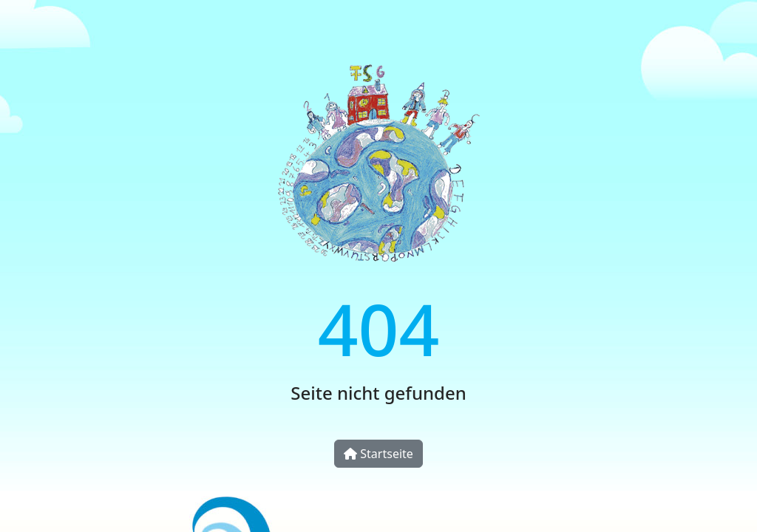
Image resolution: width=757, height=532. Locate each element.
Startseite (378, 454)
